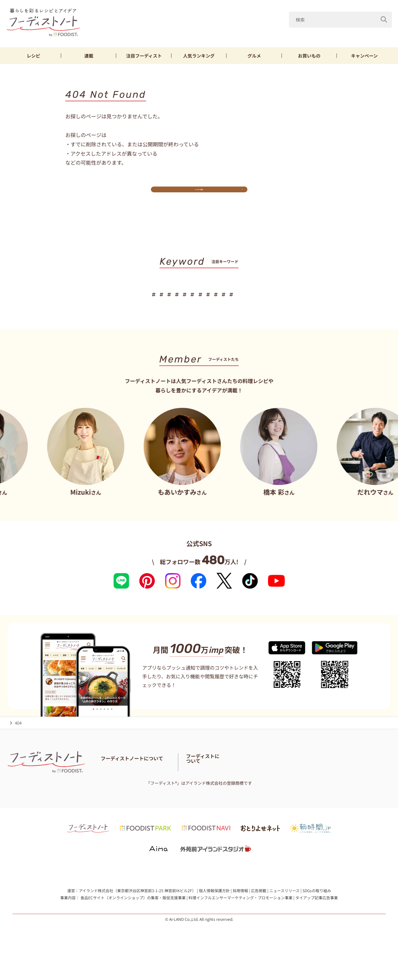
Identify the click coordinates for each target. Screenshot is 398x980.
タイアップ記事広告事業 (317, 916)
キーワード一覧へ (199, 322)
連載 (89, 56)
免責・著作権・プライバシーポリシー (235, 788)
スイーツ (345, 302)
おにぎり (292, 302)
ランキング (199, 56)
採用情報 (240, 910)
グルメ (254, 56)
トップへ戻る (199, 195)
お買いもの (309, 56)
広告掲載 (259, 910)
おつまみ (261, 302)
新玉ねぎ (307, 32)
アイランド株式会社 (96, 910)
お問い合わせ (113, 788)
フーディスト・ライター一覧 (246, 780)
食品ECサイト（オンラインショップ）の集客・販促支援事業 (133, 916)
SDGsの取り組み (317, 910)
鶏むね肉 (340, 32)
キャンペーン (364, 56)
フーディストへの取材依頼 (358, 784)
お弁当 (233, 302)
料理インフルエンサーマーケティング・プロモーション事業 (241, 916)
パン (318, 302)
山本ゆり (242, 32)
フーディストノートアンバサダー (183, 780)
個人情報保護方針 (214, 910)
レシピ (33, 56)
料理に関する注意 (148, 788)
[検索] (384, 16)
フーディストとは (312, 784)
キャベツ (275, 32)
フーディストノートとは (124, 780)
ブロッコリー (376, 32)
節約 (209, 302)
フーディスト (144, 56)
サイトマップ (182, 788)
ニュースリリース (284, 910)
